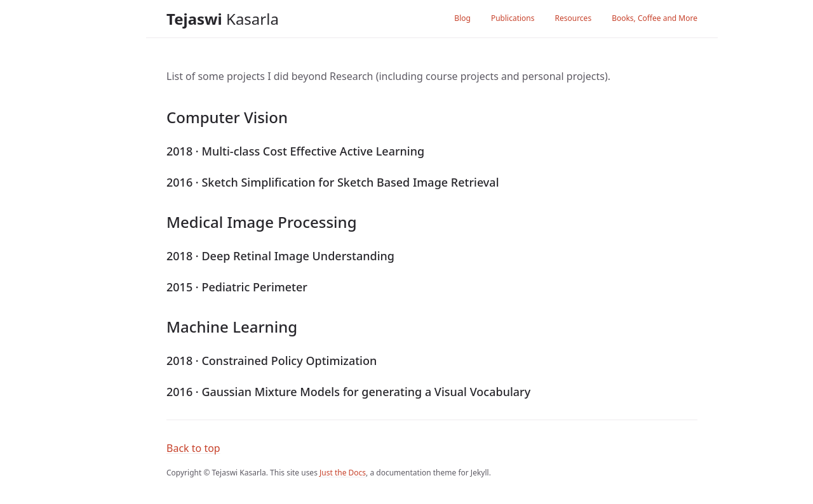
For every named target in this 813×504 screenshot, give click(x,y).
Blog (462, 18)
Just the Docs (343, 473)
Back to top (193, 448)
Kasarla (223, 19)
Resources (573, 18)
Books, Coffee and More (655, 18)
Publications (513, 18)
